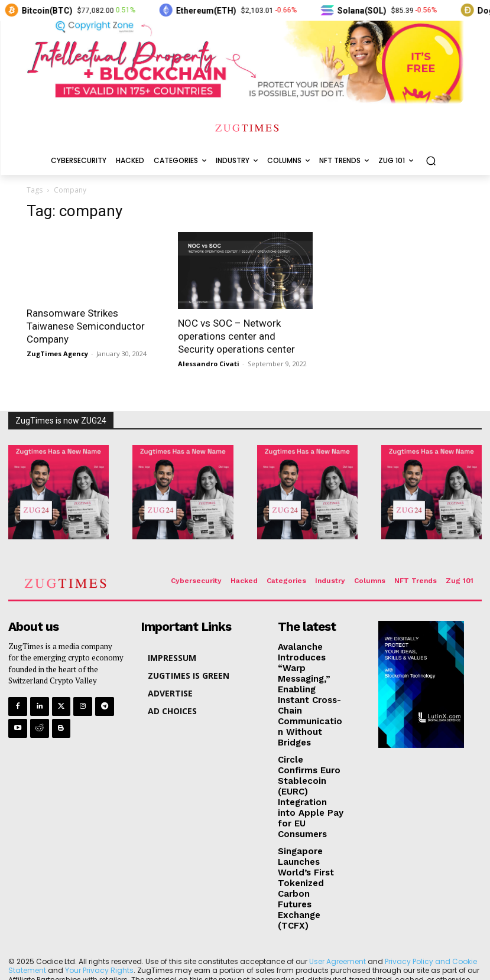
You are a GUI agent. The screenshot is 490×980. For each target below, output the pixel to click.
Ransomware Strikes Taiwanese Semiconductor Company (86, 326)
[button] (431, 161)
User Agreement (338, 872)
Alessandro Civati (209, 364)
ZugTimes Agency (57, 354)
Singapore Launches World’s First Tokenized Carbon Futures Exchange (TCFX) (311, 814)
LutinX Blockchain (278, 924)
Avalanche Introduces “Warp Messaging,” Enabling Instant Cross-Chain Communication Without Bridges (309, 679)
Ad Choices (239, 899)
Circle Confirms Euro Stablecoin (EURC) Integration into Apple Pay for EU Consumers (310, 751)
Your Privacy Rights (99, 881)
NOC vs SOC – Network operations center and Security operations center (236, 336)
